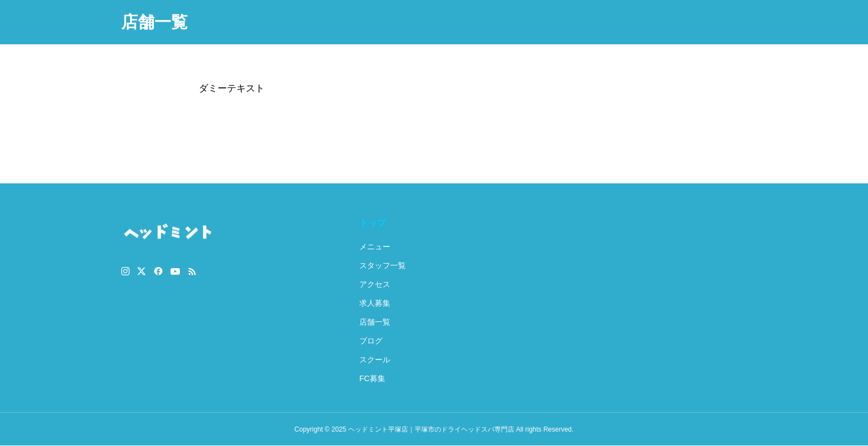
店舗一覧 (375, 322)
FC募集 (372, 378)
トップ (373, 223)
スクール (375, 360)
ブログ (371, 341)
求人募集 (375, 303)
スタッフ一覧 (383, 265)
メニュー (375, 247)
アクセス (375, 284)
